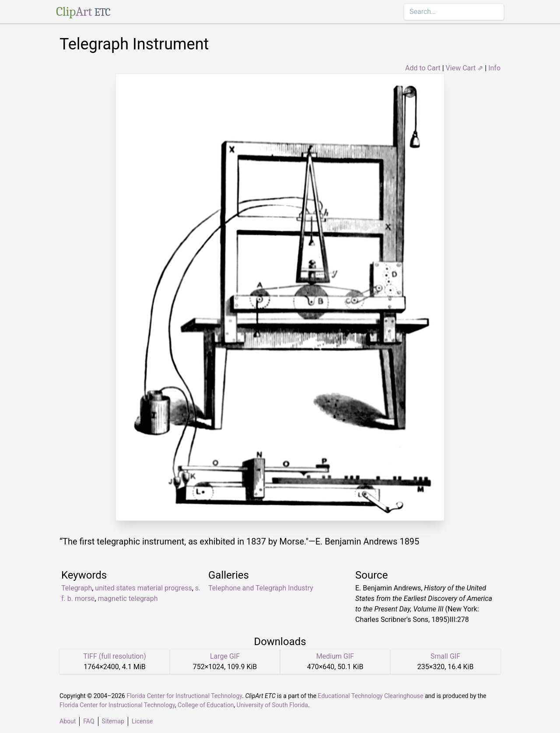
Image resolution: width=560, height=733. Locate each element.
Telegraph (77, 588)
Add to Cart (423, 68)
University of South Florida (272, 705)
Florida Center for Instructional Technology (184, 696)
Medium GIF (335, 656)
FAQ (89, 721)
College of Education (206, 705)
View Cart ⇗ (465, 68)
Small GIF (445, 656)
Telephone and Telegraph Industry (261, 588)
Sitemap (113, 721)
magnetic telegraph (128, 599)
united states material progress (143, 588)
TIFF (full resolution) (115, 656)
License (142, 721)
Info (494, 68)
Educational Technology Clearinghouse (371, 696)
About (68, 721)
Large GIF (225, 656)
